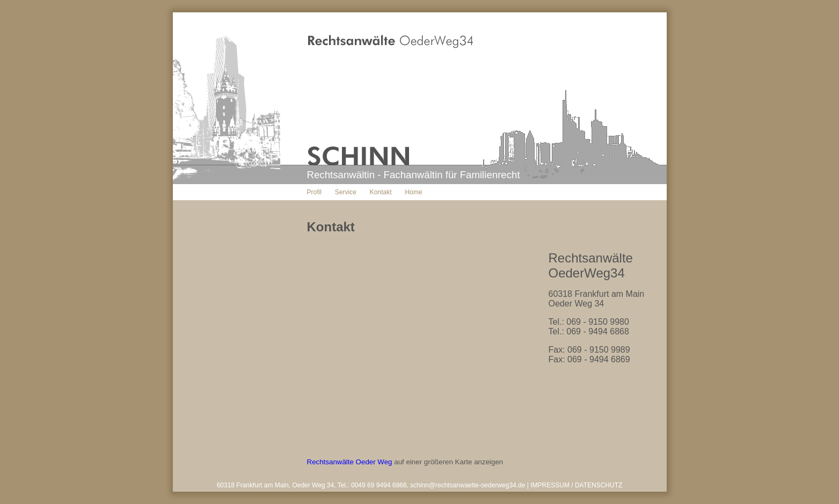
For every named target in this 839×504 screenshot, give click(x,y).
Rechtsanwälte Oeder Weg (350, 462)
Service (346, 192)
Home (414, 192)
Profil (314, 192)
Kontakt (381, 192)
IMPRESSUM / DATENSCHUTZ (576, 485)
